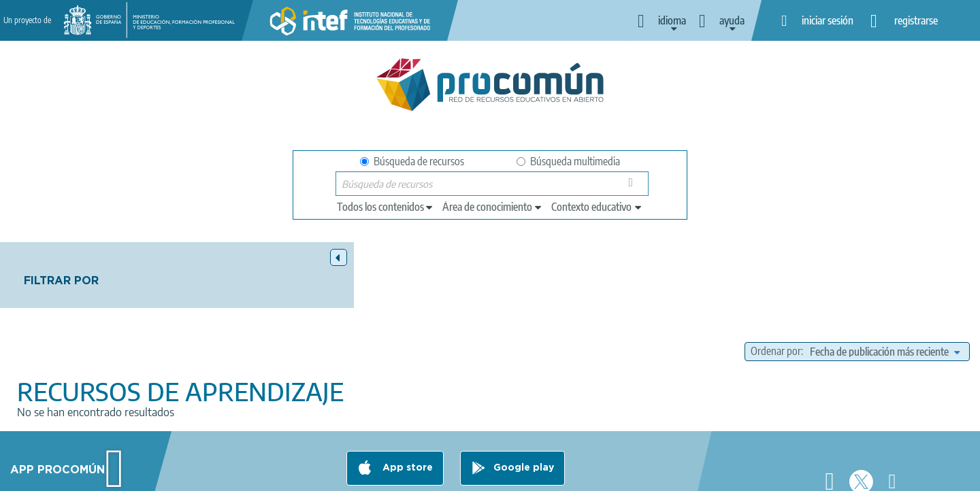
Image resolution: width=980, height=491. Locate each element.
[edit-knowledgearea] (493, 207)
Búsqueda (635, 187)
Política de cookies (457, 475)
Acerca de (208, 475)
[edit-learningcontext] (597, 207)
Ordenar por (776, 286)
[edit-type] (386, 207)
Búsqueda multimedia (568, 161)
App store (406, 421)
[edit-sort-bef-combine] (885, 286)
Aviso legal (270, 475)
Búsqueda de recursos (412, 161)
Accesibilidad (541, 475)
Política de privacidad (356, 475)
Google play (524, 421)
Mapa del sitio (616, 475)
